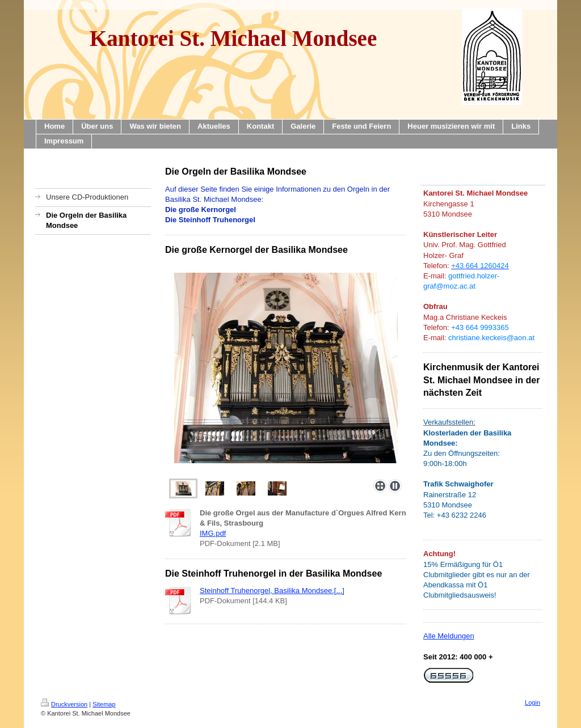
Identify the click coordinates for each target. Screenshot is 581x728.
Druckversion (64, 704)
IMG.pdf (213, 533)
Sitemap (104, 704)
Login (532, 702)
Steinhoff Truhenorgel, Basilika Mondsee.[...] (272, 591)
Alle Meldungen (449, 636)
